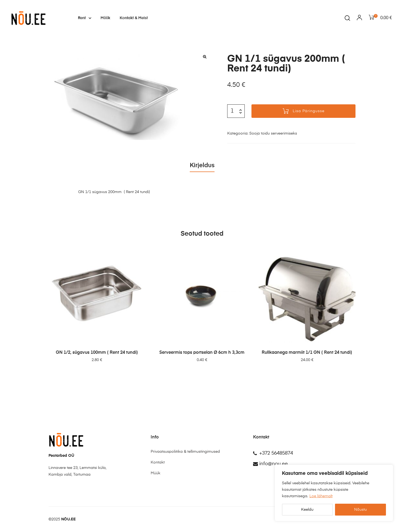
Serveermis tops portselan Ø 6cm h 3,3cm (202, 353)
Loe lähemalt (321, 496)
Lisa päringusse (309, 111)
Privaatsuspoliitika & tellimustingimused (185, 452)
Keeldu (307, 510)
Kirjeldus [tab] (202, 166)
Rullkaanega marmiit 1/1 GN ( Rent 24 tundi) (307, 353)
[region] (334, 493)
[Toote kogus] (232, 111)
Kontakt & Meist (134, 18)
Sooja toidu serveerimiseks (273, 133)
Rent (84, 18)
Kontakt (158, 462)
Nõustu (360, 510)
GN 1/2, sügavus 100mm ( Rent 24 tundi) (97, 353)
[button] (205, 57)
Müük (105, 18)
